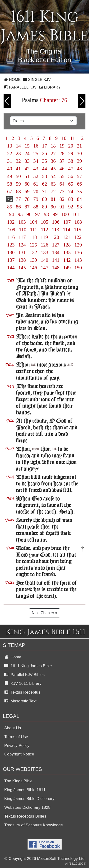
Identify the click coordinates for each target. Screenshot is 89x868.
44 (45, 169)
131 (22, 252)
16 (36, 146)
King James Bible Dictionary (29, 799)
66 (80, 184)
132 (33, 252)
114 (67, 230)
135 (67, 252)
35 (45, 161)
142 (67, 260)
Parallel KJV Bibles (24, 675)
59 (19, 184)
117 (22, 237)
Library (50, 87)
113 (55, 230)
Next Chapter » (45, 613)
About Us (13, 728)
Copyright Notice (19, 754)
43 (36, 169)
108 (78, 222)
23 (19, 153)
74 (71, 192)
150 (78, 268)
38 (71, 161)
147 (45, 268)
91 (62, 207)
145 (22, 268)
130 (11, 252)
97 (38, 214)
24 (27, 153)
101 (76, 214)
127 (56, 245)
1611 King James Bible (28, 666)
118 (33, 237)
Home (12, 80)
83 (71, 199)
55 (62, 176)
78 (27, 199)
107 (67, 222)
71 (45, 192)
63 (53, 184)
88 (36, 207)
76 (10, 199)
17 (45, 146)
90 (53, 207)
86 (19, 207)
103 (22, 222)
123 (11, 245)
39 (80, 161)
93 (80, 207)
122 (78, 237)
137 (11, 260)
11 (73, 138)
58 (10, 184)
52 (36, 176)
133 (45, 252)
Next (82, 101)
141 (56, 260)
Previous (7, 101)
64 (62, 184)
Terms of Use (16, 737)
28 (62, 153)
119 (44, 237)
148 (56, 268)
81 (53, 199)
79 (36, 199)
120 (55, 237)
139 (33, 260)
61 (36, 184)
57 (80, 176)
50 (19, 176)
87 (27, 207)
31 (10, 161)
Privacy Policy (17, 746)
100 (65, 214)
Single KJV (37, 80)
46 (62, 169)
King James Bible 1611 (25, 790)
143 (78, 260)
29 (71, 153)
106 (56, 222)
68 (19, 192)
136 (78, 252)
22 (10, 153)
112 (44, 230)
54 (53, 176)
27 (53, 153)
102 (11, 222)
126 (45, 245)
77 (19, 199)
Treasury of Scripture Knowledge (34, 825)
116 (11, 237)
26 (45, 153)
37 (62, 161)
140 (45, 260)
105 (45, 222)
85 (10, 207)
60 (27, 184)
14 (19, 146)
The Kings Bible (18, 781)
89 (45, 207)
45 (53, 169)
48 (80, 169)
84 (80, 199)
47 (71, 169)
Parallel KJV (20, 87)
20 (71, 146)
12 (81, 138)
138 (22, 260)
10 (64, 138)
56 (71, 176)
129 (78, 245)
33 (27, 161)
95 (20, 214)
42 (27, 169)
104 (33, 222)
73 (62, 192)
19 (62, 146)
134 (56, 252)
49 (10, 176)
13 (10, 146)
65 (71, 184)
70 (36, 192)
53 (45, 176)
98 (47, 214)
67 (10, 192)
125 (33, 245)
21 (80, 146)
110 (23, 230)
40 (10, 169)
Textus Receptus (22, 692)
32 (19, 161)
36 (53, 161)
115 (77, 230)
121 (66, 237)
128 (67, 245)
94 (12, 214)
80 (45, 199)
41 (19, 169)
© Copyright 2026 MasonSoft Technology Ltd (44, 859)
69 (27, 192)
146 (33, 268)
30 (80, 153)
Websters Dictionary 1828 (27, 807)
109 (11, 230)
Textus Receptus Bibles (25, 816)
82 (62, 199)
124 (22, 245)
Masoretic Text (20, 701)
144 (11, 268)
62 (45, 184)
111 (33, 230)
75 (80, 192)
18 (53, 146)
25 (36, 153)
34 (36, 161)
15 (27, 146)
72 (53, 192)
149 (67, 268)
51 (27, 176)
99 (55, 214)
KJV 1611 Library (23, 683)
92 (71, 207)
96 (29, 214)
